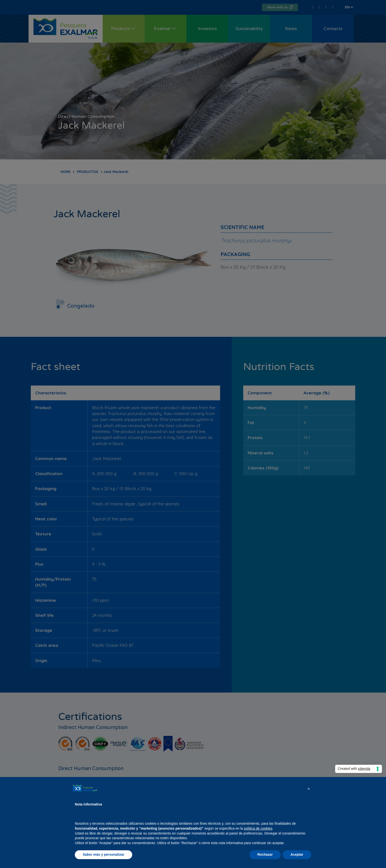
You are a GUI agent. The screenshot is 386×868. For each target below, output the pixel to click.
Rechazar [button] (265, 854)
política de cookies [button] (258, 828)
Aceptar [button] (297, 854)
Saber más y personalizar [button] (104, 854)
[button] (309, 789)
